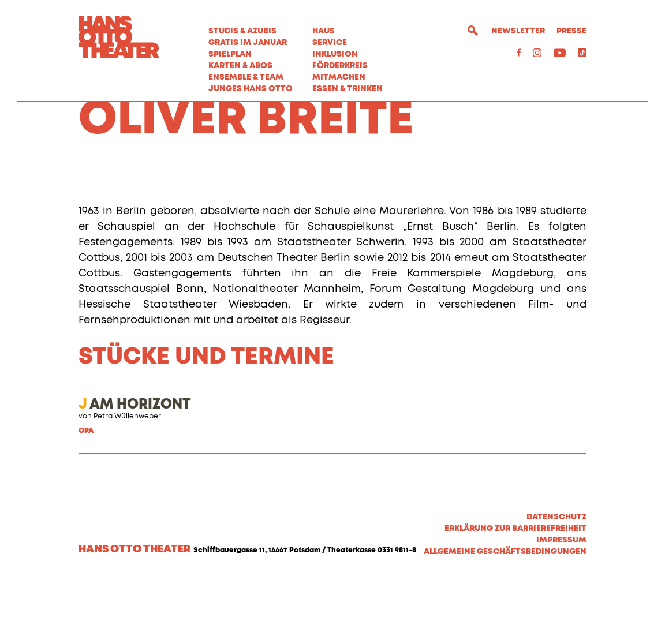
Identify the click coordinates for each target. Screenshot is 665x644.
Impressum (561, 605)
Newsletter (518, 31)
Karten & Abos (240, 66)
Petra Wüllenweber (127, 481)
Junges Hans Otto (251, 89)
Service (330, 43)
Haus (324, 31)
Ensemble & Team (246, 77)
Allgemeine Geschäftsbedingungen (505, 616)
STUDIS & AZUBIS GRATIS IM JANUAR (248, 37)
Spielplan (230, 54)
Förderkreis (340, 66)
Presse (571, 31)
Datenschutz (556, 582)
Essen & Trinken (348, 89)
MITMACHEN (339, 77)
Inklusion (335, 54)
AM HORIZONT (135, 469)
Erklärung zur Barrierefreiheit (515, 593)
